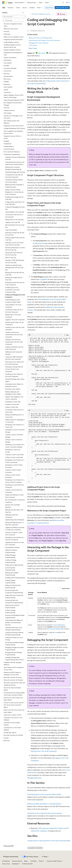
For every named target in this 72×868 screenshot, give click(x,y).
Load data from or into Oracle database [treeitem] (12, 729)
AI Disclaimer (6, 861)
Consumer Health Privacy (54, 861)
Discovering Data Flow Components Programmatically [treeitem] (14, 591)
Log (56, 632)
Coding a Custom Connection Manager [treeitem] (14, 441)
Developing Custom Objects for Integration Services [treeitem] (14, 385)
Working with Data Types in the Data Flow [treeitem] (14, 511)
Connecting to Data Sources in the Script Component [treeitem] (14, 311)
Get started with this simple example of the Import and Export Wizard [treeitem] (14, 694)
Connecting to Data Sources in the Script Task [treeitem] (14, 216)
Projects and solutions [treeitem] (10, 58)
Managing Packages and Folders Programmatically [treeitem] (15, 649)
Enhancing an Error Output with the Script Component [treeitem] (14, 363)
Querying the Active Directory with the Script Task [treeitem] (14, 254)
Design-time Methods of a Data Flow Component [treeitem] (14, 496)
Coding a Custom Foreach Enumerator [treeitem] (13, 476)
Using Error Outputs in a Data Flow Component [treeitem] (14, 534)
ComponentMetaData (59, 625)
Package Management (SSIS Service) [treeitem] (14, 128)
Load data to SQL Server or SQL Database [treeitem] (13, 719)
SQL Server (42, 53)
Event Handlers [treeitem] (8, 87)
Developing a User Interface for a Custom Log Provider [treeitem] (15, 461)
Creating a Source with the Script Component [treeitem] (15, 328)
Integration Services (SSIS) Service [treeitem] (14, 126)
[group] (49, 371)
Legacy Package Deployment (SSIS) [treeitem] (14, 100)
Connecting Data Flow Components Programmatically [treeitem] (14, 601)
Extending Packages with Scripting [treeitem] (15, 172)
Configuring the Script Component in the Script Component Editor (49, 841)
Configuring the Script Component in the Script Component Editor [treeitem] (12, 290)
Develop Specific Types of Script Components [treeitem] (14, 324)
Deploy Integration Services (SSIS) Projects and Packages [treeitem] (14, 96)
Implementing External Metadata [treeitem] (15, 520)
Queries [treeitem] (6, 90)
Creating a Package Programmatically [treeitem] (11, 561)
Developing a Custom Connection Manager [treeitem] (15, 431)
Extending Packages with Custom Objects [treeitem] (15, 380)
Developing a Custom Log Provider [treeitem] (13, 451)
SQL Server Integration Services (41, 14)
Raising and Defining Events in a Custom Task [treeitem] (14, 416)
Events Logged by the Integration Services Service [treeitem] (13, 132)
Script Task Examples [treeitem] (11, 230)
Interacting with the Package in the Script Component (44, 40)
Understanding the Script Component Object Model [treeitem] (13, 301)
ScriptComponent (38, 243)
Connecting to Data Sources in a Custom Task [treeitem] (15, 411)
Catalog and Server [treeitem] (9, 110)
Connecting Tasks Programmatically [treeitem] (10, 569)
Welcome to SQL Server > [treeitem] (11, 29)
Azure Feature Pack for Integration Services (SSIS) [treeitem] (14, 669)
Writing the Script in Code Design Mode (40, 38)
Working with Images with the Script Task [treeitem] (14, 279)
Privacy (41, 861)
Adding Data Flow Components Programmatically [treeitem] (14, 596)
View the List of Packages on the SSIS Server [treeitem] (13, 117)
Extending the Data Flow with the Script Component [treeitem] (15, 284)
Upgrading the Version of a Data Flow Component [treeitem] (15, 544)
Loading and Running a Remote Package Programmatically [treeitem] (14, 634)
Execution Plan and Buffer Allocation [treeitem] (13, 506)
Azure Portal (49, 8)
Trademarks (15, 864)
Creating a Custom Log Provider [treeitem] (14, 455)
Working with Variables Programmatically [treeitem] (12, 574)
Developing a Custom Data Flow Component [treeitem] (14, 486)
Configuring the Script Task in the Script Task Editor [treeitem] (15, 203)
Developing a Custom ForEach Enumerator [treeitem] (14, 466)
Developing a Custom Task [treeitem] (13, 402)
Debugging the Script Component (39, 43)
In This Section (33, 45)
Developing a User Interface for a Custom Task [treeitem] (15, 426)
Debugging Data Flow (34, 778)
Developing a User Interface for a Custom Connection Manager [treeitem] (15, 446)
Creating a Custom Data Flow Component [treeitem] (14, 491)
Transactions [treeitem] (7, 92)
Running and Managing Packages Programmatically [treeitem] (15, 616)
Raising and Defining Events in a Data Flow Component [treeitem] (14, 524)
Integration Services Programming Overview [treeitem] (15, 158)
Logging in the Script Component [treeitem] (15, 320)
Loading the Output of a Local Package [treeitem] (14, 639)
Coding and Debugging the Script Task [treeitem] (15, 208)
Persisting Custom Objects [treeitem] (13, 389)
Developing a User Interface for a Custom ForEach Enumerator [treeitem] (15, 481)
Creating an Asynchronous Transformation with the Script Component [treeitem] (14, 342)
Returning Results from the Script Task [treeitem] (15, 226)
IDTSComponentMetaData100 (55, 629)
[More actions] (69, 14)
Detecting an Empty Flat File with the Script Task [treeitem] (15, 234)
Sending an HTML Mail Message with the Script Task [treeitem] (15, 261)
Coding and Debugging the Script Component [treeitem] (15, 296)
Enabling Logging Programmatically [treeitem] (10, 581)
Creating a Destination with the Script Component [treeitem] (14, 348)
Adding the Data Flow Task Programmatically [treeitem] (13, 586)
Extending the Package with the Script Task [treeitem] (14, 198)
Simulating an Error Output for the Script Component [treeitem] (14, 375)
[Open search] (63, 3)
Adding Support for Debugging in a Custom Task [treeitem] (15, 421)
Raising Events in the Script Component (44, 751)
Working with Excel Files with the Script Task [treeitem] (15, 274)
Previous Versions (17, 861)
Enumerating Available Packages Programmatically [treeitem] (14, 644)
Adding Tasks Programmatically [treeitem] (14, 565)
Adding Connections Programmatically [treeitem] (11, 551)
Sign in (68, 2)
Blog (26, 861)
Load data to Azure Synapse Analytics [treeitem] (12, 724)
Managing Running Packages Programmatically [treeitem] (14, 654)
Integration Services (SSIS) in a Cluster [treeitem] (13, 137)
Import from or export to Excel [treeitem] (12, 715)
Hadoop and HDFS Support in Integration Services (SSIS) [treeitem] (12, 674)
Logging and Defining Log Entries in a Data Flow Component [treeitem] (15, 529)
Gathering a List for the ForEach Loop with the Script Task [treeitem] (14, 244)
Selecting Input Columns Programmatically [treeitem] (12, 606)
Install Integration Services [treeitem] (11, 42)
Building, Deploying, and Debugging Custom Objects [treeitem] (13, 393)
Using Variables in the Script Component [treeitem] (13, 306)
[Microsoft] (3, 3)
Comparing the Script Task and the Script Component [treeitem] (14, 176)
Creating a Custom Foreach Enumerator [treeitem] (13, 471)
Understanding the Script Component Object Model (44, 794)
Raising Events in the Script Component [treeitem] (13, 316)
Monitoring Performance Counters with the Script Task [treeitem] (15, 249)
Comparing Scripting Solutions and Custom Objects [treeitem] (14, 181)
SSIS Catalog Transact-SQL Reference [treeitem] (12, 122)
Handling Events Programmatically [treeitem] (15, 578)
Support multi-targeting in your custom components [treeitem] (14, 398)
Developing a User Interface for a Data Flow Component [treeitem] (15, 539)
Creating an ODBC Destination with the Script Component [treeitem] (14, 358)
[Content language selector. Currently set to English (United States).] (11, 857)
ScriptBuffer (44, 279)
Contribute (34, 861)
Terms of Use (6, 864)
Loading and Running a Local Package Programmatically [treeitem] (14, 629)
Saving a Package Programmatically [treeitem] (10, 611)
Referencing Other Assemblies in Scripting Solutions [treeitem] (15, 186)
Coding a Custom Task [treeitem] (12, 407)
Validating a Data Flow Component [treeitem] (12, 516)
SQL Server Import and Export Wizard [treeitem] (12, 689)
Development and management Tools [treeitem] (13, 54)
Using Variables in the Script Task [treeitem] (15, 212)
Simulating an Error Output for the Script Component (45, 813)
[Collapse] (23, 13)
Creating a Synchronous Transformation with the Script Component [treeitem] (14, 335)
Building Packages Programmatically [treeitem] (10, 556)
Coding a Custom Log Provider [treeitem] (14, 457)
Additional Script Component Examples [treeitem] (14, 353)
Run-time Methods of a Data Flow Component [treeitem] (15, 501)
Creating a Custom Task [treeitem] (12, 404)
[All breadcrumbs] (29, 14)
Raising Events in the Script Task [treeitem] (14, 220)
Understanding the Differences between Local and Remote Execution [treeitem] (14, 622)
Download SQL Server (62, 8)
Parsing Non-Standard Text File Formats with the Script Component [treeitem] (14, 369)
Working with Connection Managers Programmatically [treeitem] (13, 168)
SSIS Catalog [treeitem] (7, 113)
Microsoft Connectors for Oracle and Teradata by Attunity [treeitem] (14, 684)
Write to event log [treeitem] (10, 258)
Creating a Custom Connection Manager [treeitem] (14, 436)
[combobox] (14, 17)
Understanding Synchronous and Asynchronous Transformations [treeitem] (15, 163)
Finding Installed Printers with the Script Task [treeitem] (15, 239)
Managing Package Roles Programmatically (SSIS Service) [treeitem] (14, 659)
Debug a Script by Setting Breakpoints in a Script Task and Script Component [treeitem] (14, 192)
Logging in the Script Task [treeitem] (13, 222)
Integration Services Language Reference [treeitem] (12, 664)
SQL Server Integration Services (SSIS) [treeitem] (13, 25)
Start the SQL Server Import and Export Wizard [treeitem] (13, 699)
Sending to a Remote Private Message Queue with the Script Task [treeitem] (14, 267)
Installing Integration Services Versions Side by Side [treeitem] (12, 46)
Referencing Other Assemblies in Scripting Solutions (44, 804)
